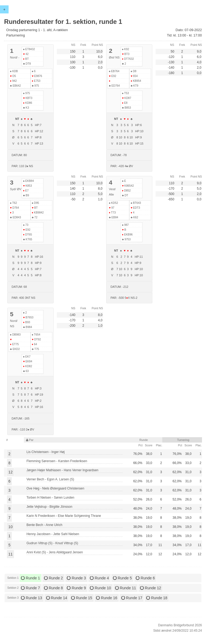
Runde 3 (76, 578)
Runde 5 (122, 578)
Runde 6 (145, 578)
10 (10, 527)
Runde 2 (54, 578)
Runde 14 (57, 598)
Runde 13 (32, 598)
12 (10, 472)
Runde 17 (132, 598)
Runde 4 (99, 578)
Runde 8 (54, 588)
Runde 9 (76, 588)
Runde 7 (30, 588)
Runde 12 (151, 588)
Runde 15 (82, 598)
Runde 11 (126, 588)
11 (10, 554)
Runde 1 (30, 578)
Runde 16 (107, 598)
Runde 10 (100, 588)
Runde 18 (157, 598)
